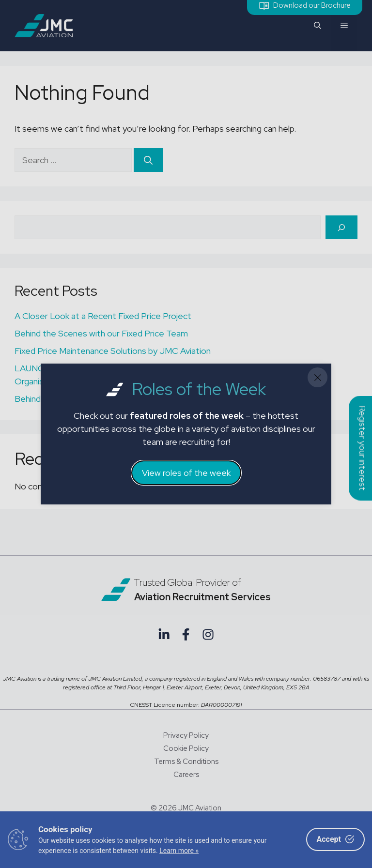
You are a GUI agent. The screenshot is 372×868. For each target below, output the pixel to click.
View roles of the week (186, 473)
